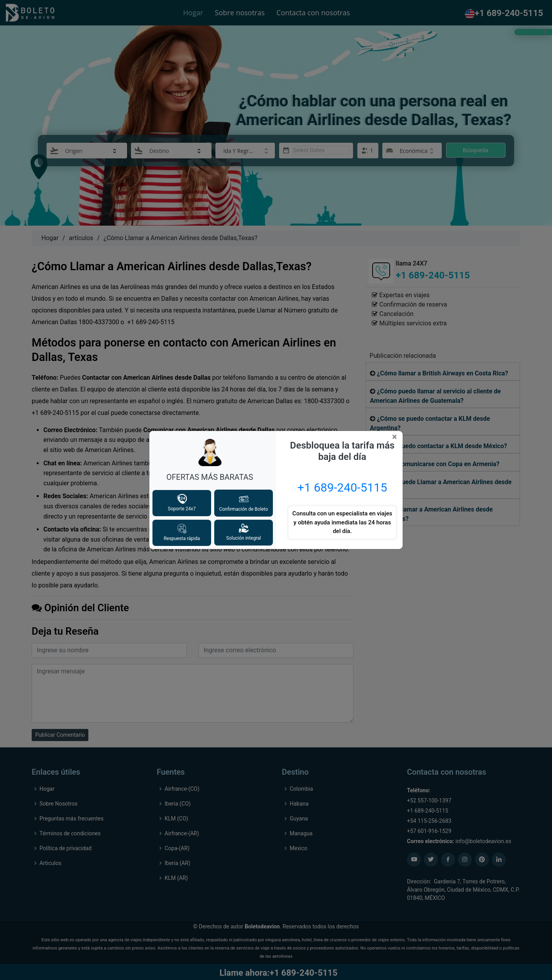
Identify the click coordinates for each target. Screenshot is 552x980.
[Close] (396, 437)
